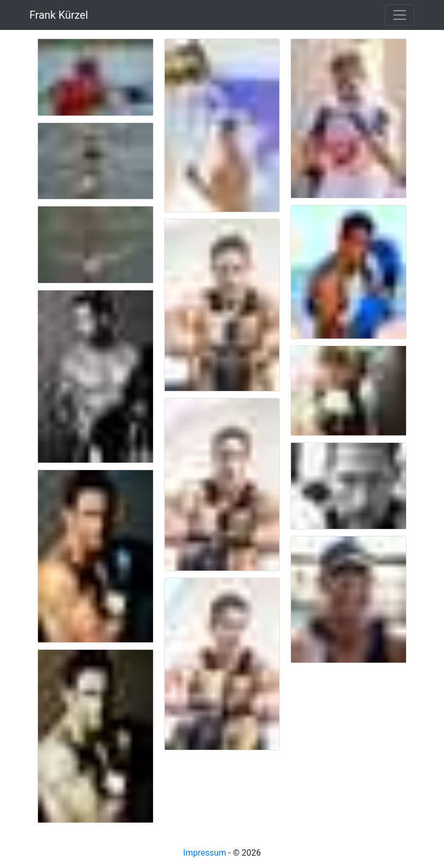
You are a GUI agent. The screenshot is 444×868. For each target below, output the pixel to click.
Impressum (205, 853)
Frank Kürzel (59, 15)
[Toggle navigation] (400, 15)
